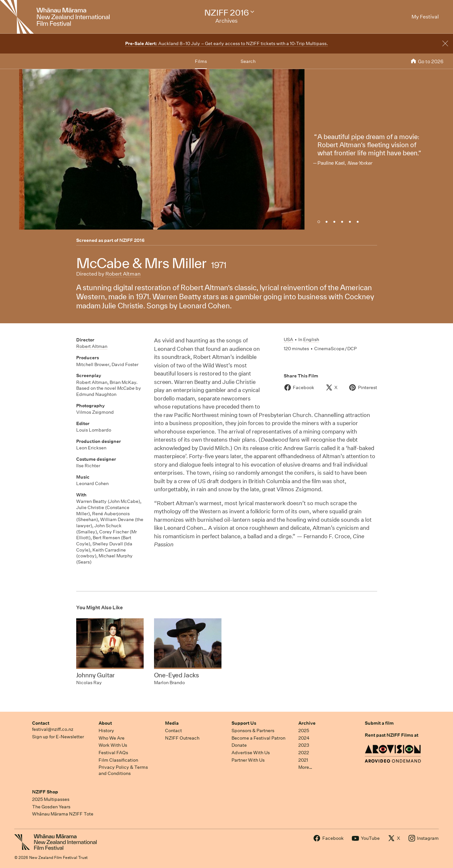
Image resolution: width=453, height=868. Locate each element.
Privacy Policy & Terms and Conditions (123, 770)
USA (288, 339)
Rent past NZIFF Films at (392, 735)
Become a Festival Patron (258, 738)
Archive (307, 723)
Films (201, 61)
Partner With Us (248, 760)
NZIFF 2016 (132, 240)
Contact (41, 723)
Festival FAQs (113, 753)
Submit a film (379, 723)
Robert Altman (123, 274)
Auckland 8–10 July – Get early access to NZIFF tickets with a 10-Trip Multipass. (227, 43)
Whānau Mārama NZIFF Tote (63, 814)
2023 (304, 745)
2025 (304, 731)
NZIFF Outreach (182, 738)
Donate (239, 745)
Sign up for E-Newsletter (58, 737)
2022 (304, 753)
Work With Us (113, 745)
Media (172, 723)
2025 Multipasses (51, 799)
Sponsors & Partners (253, 731)
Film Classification (118, 760)
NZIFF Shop (45, 792)
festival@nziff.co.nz (53, 729)
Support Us (244, 723)
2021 (303, 760)
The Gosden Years (51, 807)
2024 (304, 738)
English (311, 339)
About (105, 723)
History (106, 731)
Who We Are (112, 738)
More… (305, 767)
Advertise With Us (251, 753)
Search (248, 61)
